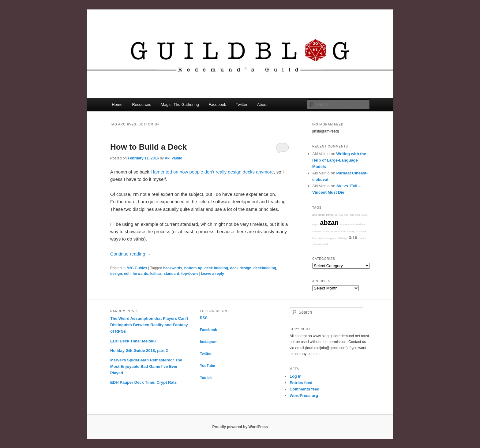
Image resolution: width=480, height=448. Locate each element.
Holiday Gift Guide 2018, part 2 (139, 351)
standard (172, 274)
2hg (315, 215)
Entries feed (301, 383)
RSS (204, 318)
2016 (322, 215)
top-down (189, 274)
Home (117, 105)
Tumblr (206, 378)
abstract (323, 244)
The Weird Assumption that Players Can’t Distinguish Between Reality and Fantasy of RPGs (149, 325)
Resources (141, 105)
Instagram (209, 342)
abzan (329, 223)
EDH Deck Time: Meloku (133, 341)
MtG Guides (137, 268)
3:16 (353, 238)
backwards (173, 268)
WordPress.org (304, 396)
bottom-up (193, 268)
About (262, 105)
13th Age (343, 238)
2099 (358, 215)
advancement (347, 224)
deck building (216, 268)
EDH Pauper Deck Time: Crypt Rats (143, 382)
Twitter (242, 105)
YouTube (208, 366)
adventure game (327, 238)
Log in (296, 376)
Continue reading (131, 254)
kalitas (156, 274)
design (116, 274)
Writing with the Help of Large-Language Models (339, 160)
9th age (339, 215)
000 (346, 215)
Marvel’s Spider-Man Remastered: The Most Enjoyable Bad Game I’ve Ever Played (146, 366)
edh (127, 274)
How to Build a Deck (148, 147)
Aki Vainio (173, 158)
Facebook (217, 105)
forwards (140, 274)
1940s (330, 215)
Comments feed (305, 389)
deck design (241, 268)
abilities (317, 231)
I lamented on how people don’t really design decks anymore (212, 172)
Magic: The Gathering (180, 105)
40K (352, 215)
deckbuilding (265, 268)
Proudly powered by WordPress (240, 427)
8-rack (326, 231)
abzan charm (338, 231)
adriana (361, 224)
